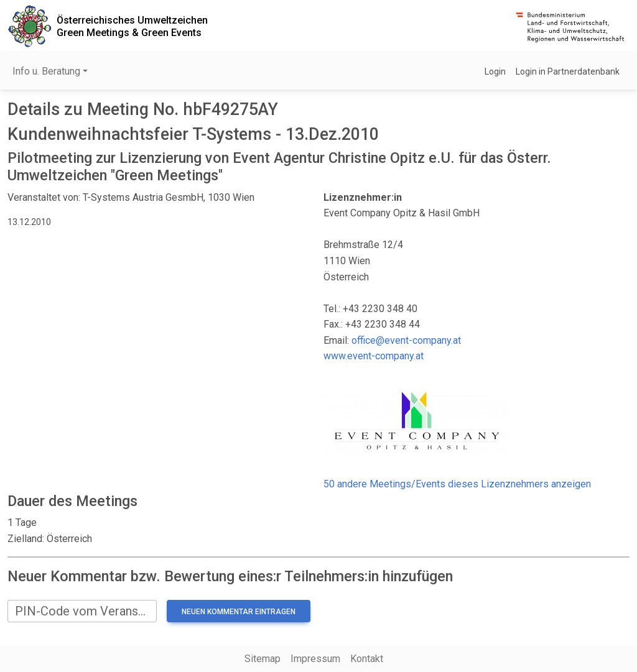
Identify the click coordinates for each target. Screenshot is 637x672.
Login (495, 71)
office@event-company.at (406, 340)
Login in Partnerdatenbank (568, 71)
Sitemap (263, 659)
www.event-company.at (374, 356)
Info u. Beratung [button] (46, 71)
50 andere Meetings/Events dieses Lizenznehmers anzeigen (457, 484)
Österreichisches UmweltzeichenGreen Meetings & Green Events (132, 26)
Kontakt (367, 659)
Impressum (315, 659)
